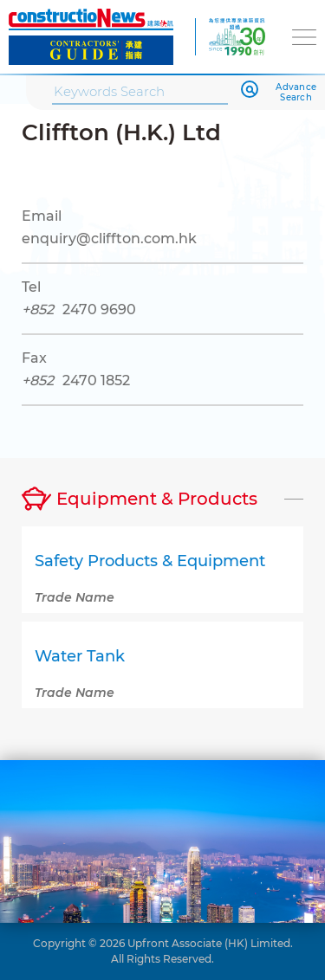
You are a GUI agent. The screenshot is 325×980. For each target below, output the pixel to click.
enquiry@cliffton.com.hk (109, 239)
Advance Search (296, 93)
